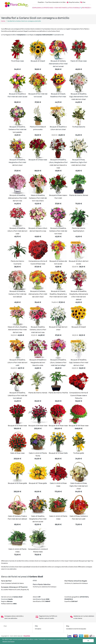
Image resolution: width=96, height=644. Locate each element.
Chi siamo (38, 634)
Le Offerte (48, 8)
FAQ (36, 631)
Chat (83, 2)
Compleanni (38, 8)
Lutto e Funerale (84, 8)
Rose (56, 8)
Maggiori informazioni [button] (8, 642)
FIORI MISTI (65, 8)
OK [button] (88, 641)
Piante (73, 8)
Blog (68, 631)
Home (3, 26)
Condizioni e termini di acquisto (76, 634)
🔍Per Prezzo (61, 12)
